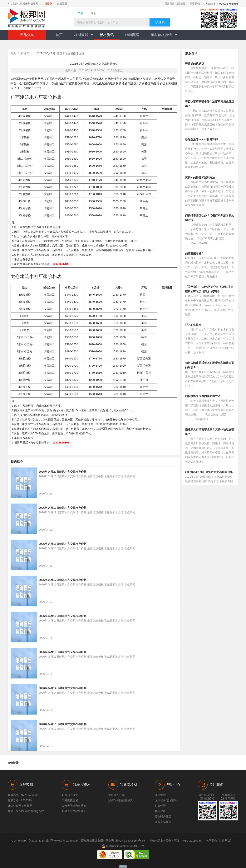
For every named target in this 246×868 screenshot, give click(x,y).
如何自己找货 (70, 795)
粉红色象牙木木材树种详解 (201, 139)
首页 (59, 35)
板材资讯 (107, 35)
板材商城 (84, 35)
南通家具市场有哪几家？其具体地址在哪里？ (210, 432)
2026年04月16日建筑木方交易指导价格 (63, 616)
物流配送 (132, 35)
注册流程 (160, 795)
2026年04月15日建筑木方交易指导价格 (63, 652)
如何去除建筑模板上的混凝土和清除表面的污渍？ (210, 365)
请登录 (48, 4)
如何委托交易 (70, 800)
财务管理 (160, 806)
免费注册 (62, 4)
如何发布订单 (117, 795)
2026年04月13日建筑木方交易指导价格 (63, 724)
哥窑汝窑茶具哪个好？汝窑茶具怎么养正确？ (210, 104)
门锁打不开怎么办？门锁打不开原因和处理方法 (210, 218)
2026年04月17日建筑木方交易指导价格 (63, 580)
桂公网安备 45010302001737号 (123, 846)
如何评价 (160, 811)
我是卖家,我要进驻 (175, 4)
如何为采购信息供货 (121, 800)
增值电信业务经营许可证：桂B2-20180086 (176, 841)
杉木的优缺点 (193, 325)
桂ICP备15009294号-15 (130, 841)
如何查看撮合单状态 (74, 806)
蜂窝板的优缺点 (195, 63)
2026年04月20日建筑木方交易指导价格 (63, 472)
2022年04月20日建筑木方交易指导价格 (209, 472)
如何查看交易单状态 (74, 811)
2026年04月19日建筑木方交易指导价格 (63, 508)
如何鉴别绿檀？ (195, 253)
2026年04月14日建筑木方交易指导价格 (63, 688)
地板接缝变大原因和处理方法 (203, 396)
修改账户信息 (163, 816)
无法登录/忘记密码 (166, 800)
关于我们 (195, 4)
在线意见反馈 (163, 822)
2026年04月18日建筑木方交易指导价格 (63, 544)
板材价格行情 (164, 35)
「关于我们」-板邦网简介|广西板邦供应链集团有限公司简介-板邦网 (209, 289)
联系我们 (227, 841)
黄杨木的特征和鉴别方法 (200, 177)
